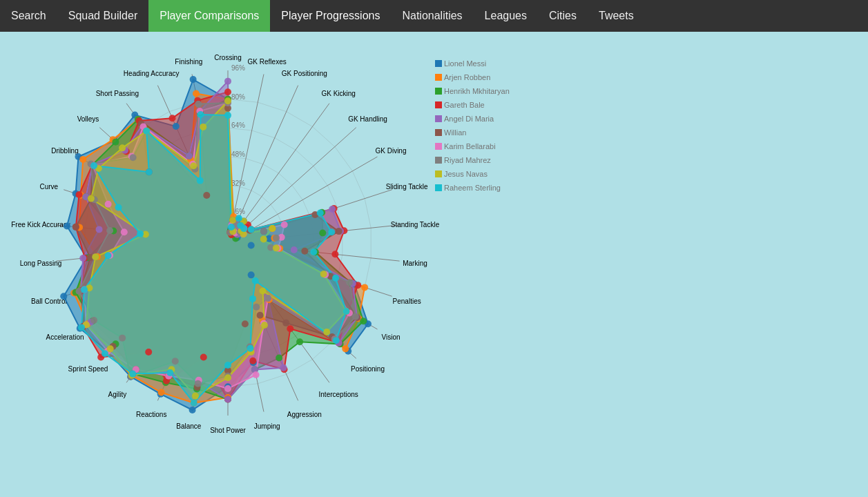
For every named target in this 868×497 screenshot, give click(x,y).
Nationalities (432, 16)
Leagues (506, 16)
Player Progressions (330, 16)
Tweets (616, 16)
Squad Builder (103, 16)
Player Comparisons (209, 16)
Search (29, 16)
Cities (563, 16)
